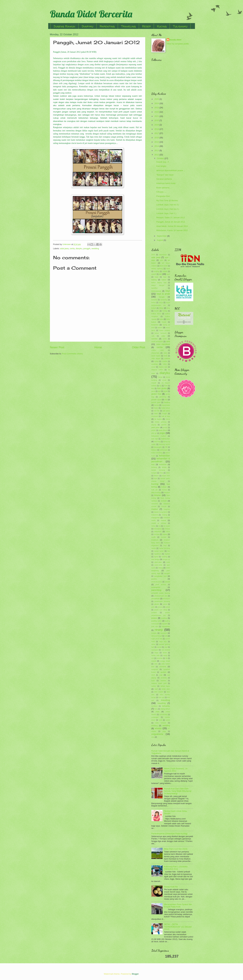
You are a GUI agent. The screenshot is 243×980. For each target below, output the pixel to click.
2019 (157, 125)
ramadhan (166, 626)
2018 (157, 129)
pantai (168, 582)
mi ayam (167, 526)
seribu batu (156, 655)
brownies (155, 325)
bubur (160, 328)
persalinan (156, 599)
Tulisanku (180, 26)
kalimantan (166, 439)
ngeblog (165, 557)
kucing (155, 484)
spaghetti (155, 669)
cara (168, 341)
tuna (156, 709)
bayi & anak (163, 294)
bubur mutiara (165, 330)
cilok (165, 353)
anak (168, 269)
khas (161, 473)
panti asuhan (161, 585)
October (161, 158)
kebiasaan (164, 450)
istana (168, 419)
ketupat (154, 473)
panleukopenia (157, 582)
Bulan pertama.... (164, 188)
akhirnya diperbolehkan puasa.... (171, 170)
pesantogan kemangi (162, 601)
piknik (157, 604)
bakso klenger (158, 285)
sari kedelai (166, 650)
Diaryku (87, 26)
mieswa (167, 529)
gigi (159, 391)
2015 (157, 142)
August (160, 240)
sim (153, 658)
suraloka (164, 678)
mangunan (156, 518)
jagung (154, 425)
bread (164, 322)
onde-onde (158, 565)
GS (166, 400)
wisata (158, 728)
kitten (168, 473)
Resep (146, 26)
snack (154, 661)
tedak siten (166, 689)
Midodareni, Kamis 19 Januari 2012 (172, 230)
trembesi (154, 706)
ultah (158, 712)
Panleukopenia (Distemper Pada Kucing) (169, 834)
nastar (154, 548)
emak (164, 380)
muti (165, 546)
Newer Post (57, 347)
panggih (87, 248)
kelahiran (163, 464)
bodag (165, 311)
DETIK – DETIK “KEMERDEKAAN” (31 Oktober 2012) (178, 927)
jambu (165, 428)
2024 (157, 103)
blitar (161, 308)
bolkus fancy (156, 314)
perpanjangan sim (161, 596)
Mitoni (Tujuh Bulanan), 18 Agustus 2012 (176, 770)
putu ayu (155, 627)
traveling (165, 700)
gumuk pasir (156, 402)
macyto (164, 506)
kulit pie (155, 490)
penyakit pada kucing (161, 593)
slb (166, 658)
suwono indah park (159, 683)
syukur (154, 686)
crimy (165, 364)
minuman (158, 532)
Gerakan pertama (164, 179)
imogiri (165, 414)
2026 (157, 99)
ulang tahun (165, 709)
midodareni (158, 529)
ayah (168, 274)
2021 (157, 116)
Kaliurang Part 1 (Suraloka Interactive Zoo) (176, 868)
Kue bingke (161, 166)
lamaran (167, 493)
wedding (95, 248)
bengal (162, 297)
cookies (165, 361)
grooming (163, 397)
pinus (165, 604)
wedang (155, 726)
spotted (163, 672)
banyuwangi (156, 291)
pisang (160, 607)
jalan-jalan (156, 427)
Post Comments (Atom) (72, 354)
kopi (156, 478)
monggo (157, 534)
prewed (154, 613)
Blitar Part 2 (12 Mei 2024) (176, 849)
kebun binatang (157, 453)
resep (159, 630)
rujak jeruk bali (157, 639)
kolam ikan (166, 476)
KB (166, 447)
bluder (156, 311)
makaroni (155, 515)
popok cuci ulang (161, 610)
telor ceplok (159, 692)
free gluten (162, 388)
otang (160, 568)
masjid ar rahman (159, 523)
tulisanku (166, 706)
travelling (162, 703)
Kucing (162, 26)
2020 (157, 120)
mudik (154, 537)
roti (166, 636)
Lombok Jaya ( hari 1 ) (166, 213)
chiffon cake (158, 350)
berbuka (154, 300)
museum (155, 540)
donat (160, 377)
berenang (164, 300)
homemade (166, 405)
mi (160, 526)
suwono (163, 681)
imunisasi (155, 416)
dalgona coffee (157, 370)
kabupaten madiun (159, 436)
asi (160, 274)
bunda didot (176, 40)
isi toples (158, 419)
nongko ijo (166, 559)
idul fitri (157, 411)
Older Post (138, 347)
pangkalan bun (161, 576)
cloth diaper (156, 359)
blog (168, 308)
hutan (156, 408)
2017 (157, 133)
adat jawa (64, 248)
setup (165, 655)
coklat (156, 361)
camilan (155, 339)
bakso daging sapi (159, 283)
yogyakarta (157, 734)
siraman (160, 658)
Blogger (135, 974)
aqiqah (165, 271)
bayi (168, 291)
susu (153, 681)
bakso (164, 280)
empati (154, 383)
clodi (165, 356)
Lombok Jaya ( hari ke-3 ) (168, 205)
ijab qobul (166, 411)
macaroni (155, 504)
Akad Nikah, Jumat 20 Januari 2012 (172, 226)
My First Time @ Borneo (167, 200)
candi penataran (157, 342)
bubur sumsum (161, 333)
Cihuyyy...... (161, 192)
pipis (153, 607)
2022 (157, 112)
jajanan (164, 425)
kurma (165, 490)
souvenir (163, 667)
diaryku (79, 248)
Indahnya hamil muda (166, 183)
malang (164, 515)
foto (153, 388)
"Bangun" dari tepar (165, 175)
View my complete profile (178, 44)
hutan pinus (166, 408)
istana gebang (161, 422)
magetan (167, 509)
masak (163, 520)
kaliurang (157, 442)
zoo (153, 737)
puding (164, 618)
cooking (155, 364)
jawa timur (163, 430)
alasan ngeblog (157, 269)
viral (160, 720)
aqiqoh (154, 274)
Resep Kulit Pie (171, 887)
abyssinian (163, 255)
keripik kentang (158, 470)
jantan (154, 430)
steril (153, 675)
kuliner (164, 487)
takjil (156, 689)
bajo (165, 277)
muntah (164, 537)
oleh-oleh (158, 562)
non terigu (155, 559)
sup (161, 675)
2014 (157, 146)
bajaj (157, 277)
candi (165, 339)
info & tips (166, 416)
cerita (72, 248)
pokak (168, 607)
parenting (156, 590)
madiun (155, 509)
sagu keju (163, 642)
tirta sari (161, 697)
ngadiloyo (158, 554)
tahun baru (165, 686)
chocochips (155, 353)
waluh (168, 720)
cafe (153, 336)
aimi (162, 260)
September (162, 236)
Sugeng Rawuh (64, 26)
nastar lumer (159, 551)
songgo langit (165, 661)
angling (157, 271)
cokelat (167, 359)
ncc (169, 551)
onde (168, 562)
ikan (156, 413)
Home (98, 347)
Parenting (107, 26)
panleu (154, 579)
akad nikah (164, 266)
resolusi (163, 633)
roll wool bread (157, 636)
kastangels (158, 447)
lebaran (158, 495)
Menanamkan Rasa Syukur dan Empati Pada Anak (178, 906)
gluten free (156, 394)
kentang (154, 467)
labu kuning (156, 492)
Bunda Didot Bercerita (91, 14)
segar (157, 653)
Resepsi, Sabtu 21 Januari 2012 (171, 218)
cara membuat (163, 344)
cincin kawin (156, 356)
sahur (153, 644)
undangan (155, 717)
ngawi (156, 557)
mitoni (168, 532)
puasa (154, 618)
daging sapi (163, 367)
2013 (157, 150)
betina (154, 303)
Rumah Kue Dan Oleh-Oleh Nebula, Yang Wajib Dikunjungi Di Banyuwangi (178, 791)
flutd (166, 386)
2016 (157, 138)
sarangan (155, 650)
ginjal (166, 391)
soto (156, 664)
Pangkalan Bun (163, 196)
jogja (162, 433)
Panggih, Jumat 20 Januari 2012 (171, 222)
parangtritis (156, 587)
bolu (161, 319)
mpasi (165, 534)
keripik (164, 467)
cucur (153, 367)
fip (160, 386)
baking (154, 280)
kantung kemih (165, 444)
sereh (165, 653)
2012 (157, 155)
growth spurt (156, 400)
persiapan (166, 599)
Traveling (128, 26)
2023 (157, 108)
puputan (165, 624)
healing (167, 402)
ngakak (167, 554)
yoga (164, 731)
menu (153, 526)
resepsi (154, 633)
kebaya (154, 450)
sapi (166, 647)
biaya (161, 303)
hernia (156, 405)
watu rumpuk (161, 723)
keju (153, 464)
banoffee (155, 288)
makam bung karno (161, 512)
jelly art (154, 433)
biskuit (154, 308)
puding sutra (156, 621)
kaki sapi (155, 439)
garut (153, 391)
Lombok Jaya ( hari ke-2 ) (168, 209)
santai (159, 647)
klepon (156, 476)
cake (163, 336)
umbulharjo (163, 714)
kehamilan (164, 456)
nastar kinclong (165, 548)
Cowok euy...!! (163, 162)
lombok (164, 501)
